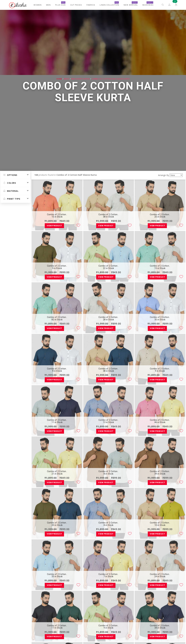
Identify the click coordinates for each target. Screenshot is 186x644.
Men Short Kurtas (80, 79)
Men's (67, 79)
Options (10, 175)
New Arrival (131, 4)
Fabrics (91, 5)
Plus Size (60, 4)
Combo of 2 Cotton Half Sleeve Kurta (111, 79)
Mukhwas (148, 4)
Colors (10, 183)
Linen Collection (109, 4)
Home (59, 79)
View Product (54, 226)
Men (48, 5)
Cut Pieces (76, 5)
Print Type (12, 199)
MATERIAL (11, 191)
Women (38, 5)
